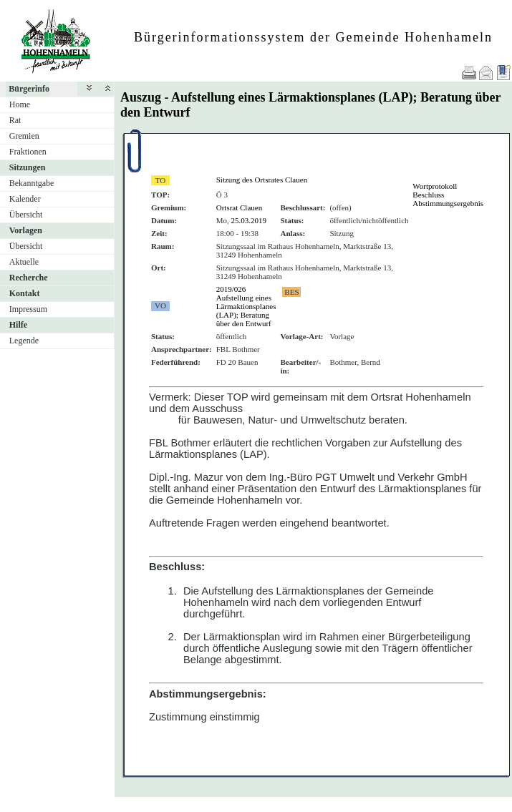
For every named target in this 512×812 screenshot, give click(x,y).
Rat (15, 120)
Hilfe (18, 325)
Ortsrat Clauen (239, 207)
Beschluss (428, 195)
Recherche (29, 278)
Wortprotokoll (435, 186)
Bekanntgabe (32, 183)
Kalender (25, 199)
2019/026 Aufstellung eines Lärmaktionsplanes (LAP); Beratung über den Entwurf (246, 306)
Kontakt (25, 293)
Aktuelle (24, 262)
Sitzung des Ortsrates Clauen (262, 180)
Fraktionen (28, 152)
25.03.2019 (249, 220)
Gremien (24, 136)
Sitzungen (28, 167)
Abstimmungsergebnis (448, 203)
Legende (24, 341)
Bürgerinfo (29, 89)
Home (20, 104)
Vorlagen (26, 230)
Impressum (28, 309)
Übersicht (26, 215)
